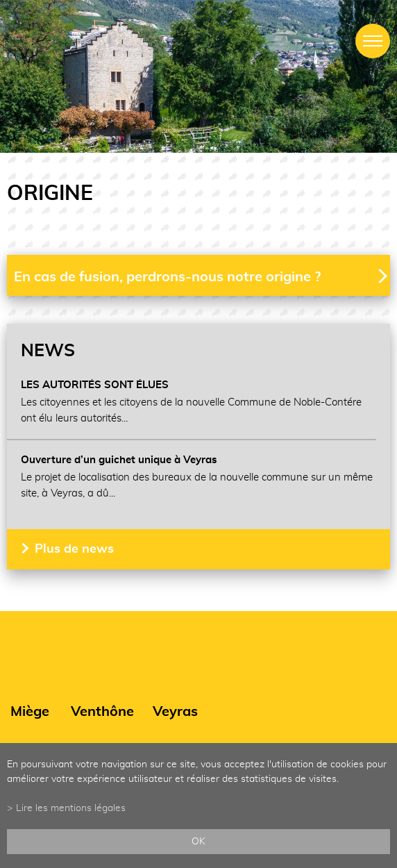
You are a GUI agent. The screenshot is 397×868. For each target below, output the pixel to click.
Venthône (102, 712)
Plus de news (74, 549)
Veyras (175, 712)
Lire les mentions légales (71, 808)
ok (198, 841)
